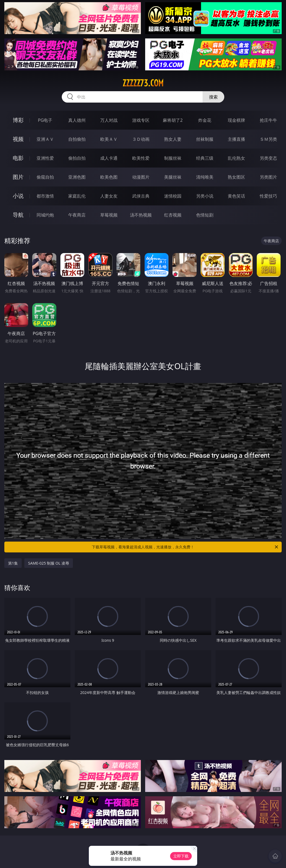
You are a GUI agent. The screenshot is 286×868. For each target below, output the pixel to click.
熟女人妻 (173, 139)
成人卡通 (109, 158)
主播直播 (236, 139)
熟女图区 (236, 177)
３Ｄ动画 (141, 139)
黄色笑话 (236, 196)
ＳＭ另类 (268, 139)
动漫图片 (141, 177)
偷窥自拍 (45, 177)
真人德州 (77, 120)
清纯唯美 (205, 177)
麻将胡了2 (173, 120)
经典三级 (205, 158)
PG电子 (45, 120)
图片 (18, 177)
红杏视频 (173, 215)
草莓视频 (109, 215)
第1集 (13, 563)
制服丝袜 (173, 158)
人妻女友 (109, 196)
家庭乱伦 (77, 196)
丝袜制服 (205, 139)
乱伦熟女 (236, 158)
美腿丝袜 (173, 177)
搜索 (213, 97)
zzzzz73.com (143, 83)
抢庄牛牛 (268, 120)
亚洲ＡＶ (45, 139)
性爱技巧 (268, 196)
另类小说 (205, 196)
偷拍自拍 (77, 158)
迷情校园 (173, 196)
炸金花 (205, 120)
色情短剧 (205, 215)
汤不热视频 (141, 215)
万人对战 (109, 120)
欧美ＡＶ (109, 139)
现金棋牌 (236, 120)
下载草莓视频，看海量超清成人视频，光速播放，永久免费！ (185, 547)
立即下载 (181, 856)
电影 (18, 158)
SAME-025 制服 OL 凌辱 (49, 563)
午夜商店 (77, 215)
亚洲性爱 (45, 158)
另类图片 (268, 177)
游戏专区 (141, 120)
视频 (18, 139)
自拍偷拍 (77, 139)
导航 (18, 215)
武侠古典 (141, 196)
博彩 (18, 120)
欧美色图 (109, 177)
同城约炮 (45, 215)
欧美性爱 (141, 158)
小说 (18, 196)
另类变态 (268, 158)
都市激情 (45, 196)
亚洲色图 (77, 177)
